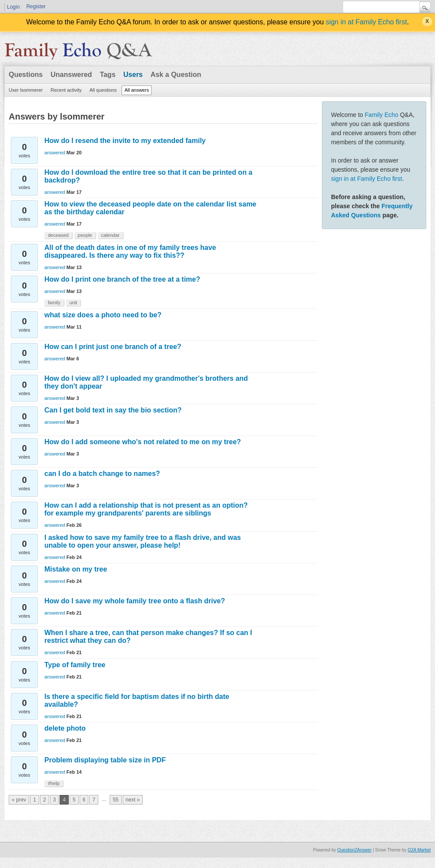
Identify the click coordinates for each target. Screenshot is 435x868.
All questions (103, 90)
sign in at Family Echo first (366, 22)
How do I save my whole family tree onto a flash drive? (135, 601)
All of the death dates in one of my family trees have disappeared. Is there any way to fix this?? (130, 251)
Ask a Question (176, 75)
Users (133, 75)
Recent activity (66, 90)
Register (36, 7)
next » (133, 800)
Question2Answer (354, 850)
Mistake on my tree (76, 569)
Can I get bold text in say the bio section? (113, 410)
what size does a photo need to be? (103, 315)
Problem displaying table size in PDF (105, 760)
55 (115, 800)
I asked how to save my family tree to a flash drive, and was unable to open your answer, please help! (143, 541)
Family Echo (382, 115)
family (54, 303)
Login (13, 7)
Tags (107, 75)
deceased (58, 235)
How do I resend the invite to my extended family (125, 141)
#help (54, 783)
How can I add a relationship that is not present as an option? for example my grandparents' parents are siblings (146, 509)
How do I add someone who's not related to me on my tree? (143, 442)
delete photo (65, 728)
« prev (19, 800)
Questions (26, 75)
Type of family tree (75, 665)
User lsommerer (26, 90)
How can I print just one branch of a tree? (113, 347)
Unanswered (71, 75)
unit (74, 303)
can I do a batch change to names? (102, 474)
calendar (110, 235)
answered (55, 153)
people (85, 235)
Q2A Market (419, 850)
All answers (137, 90)
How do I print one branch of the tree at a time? (122, 279)
